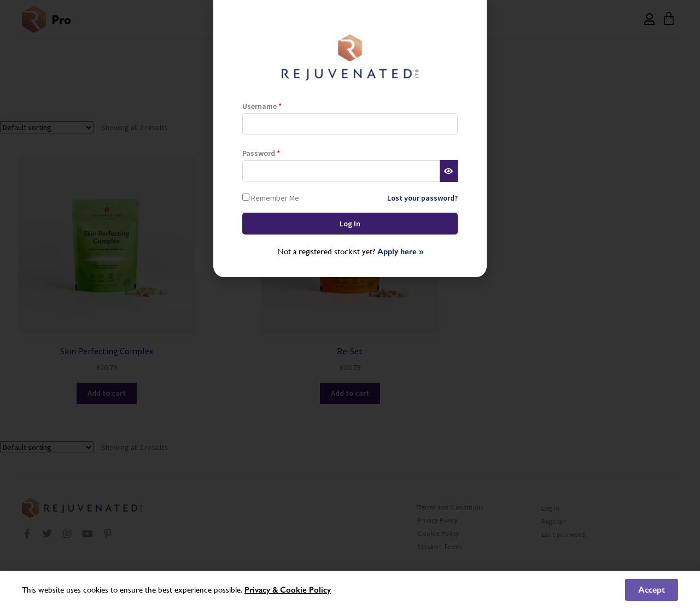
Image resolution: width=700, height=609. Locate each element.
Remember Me (271, 198)
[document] (350, 304)
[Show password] (449, 171)
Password (261, 153)
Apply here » (400, 251)
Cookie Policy (305, 590)
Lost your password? (422, 198)
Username (262, 106)
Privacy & (262, 590)
